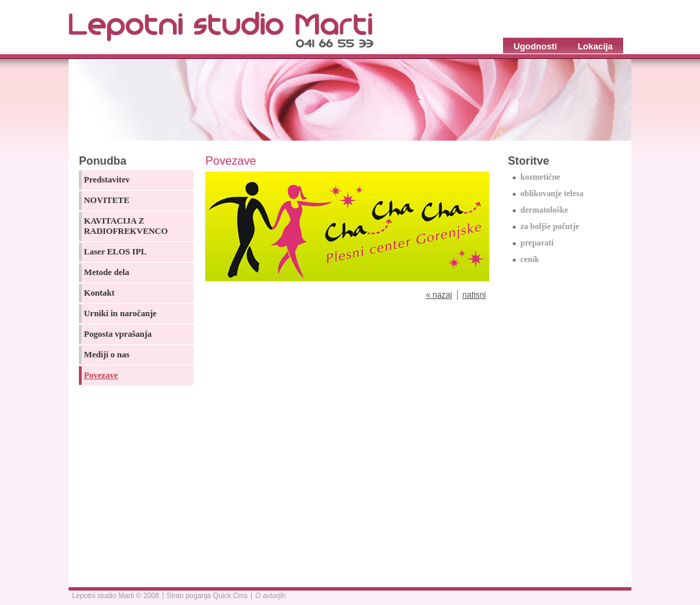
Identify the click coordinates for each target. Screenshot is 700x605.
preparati (537, 243)
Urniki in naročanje (120, 313)
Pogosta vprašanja (118, 334)
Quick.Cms (230, 596)
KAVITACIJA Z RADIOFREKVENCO (126, 226)
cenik (529, 259)
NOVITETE (106, 200)
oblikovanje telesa (552, 193)
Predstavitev (107, 180)
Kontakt (99, 293)
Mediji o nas (106, 355)
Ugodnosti (535, 46)
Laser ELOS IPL (115, 252)
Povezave (101, 375)
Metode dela (106, 272)
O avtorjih (270, 596)
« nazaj (439, 295)
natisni (474, 295)
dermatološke (544, 210)
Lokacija (595, 46)
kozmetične (540, 177)
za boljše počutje (550, 226)
